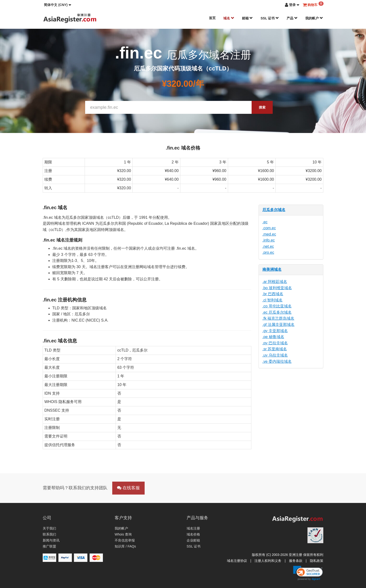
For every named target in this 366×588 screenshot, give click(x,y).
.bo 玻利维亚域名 (277, 288)
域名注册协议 (237, 561)
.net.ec (268, 246)
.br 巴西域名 (273, 294)
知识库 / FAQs (125, 546)
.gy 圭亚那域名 (275, 331)
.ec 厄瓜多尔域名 (277, 312)
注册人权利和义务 (268, 561)
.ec (265, 222)
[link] (308, 573)
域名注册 (193, 528)
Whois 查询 (123, 534)
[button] (58, 5)
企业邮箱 (193, 540)
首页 (212, 18)
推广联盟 (49, 546)
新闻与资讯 (51, 540)
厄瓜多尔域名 (274, 210)
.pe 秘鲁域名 (273, 337)
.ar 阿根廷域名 (275, 282)
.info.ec (269, 240)
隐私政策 (317, 561)
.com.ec (269, 228)
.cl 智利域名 (272, 300)
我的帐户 (314, 18)
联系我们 (49, 534)
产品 (292, 18)
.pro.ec (268, 252)
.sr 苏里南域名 (275, 349)
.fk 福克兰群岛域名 (278, 318)
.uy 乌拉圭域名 (275, 355)
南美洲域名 (272, 269)
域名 (229, 18)
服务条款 (296, 561)
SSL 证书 (270, 18)
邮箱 (248, 18)
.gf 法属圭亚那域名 (278, 325)
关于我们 (49, 528)
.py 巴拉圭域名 (275, 343)
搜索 (262, 107)
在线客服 (128, 488)
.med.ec (269, 234)
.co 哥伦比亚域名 (277, 306)
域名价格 (193, 534)
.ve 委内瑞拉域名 (277, 361)
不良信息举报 (125, 540)
